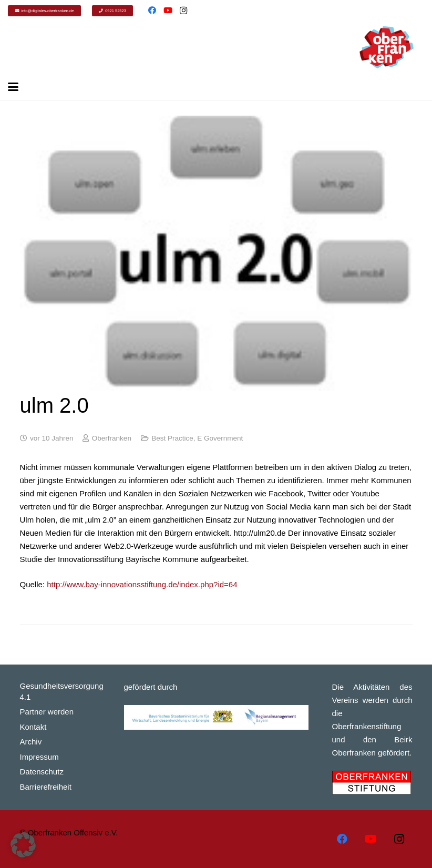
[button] (23, 845)
